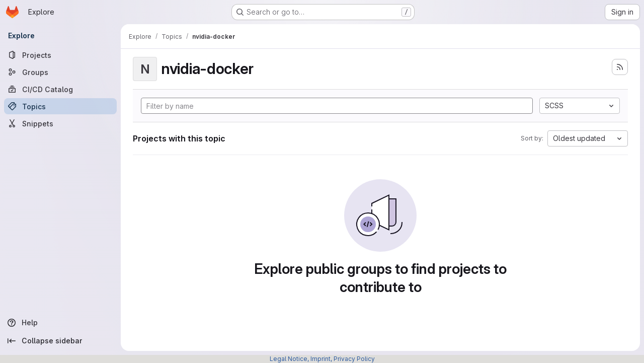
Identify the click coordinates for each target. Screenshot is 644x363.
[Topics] (60, 106)
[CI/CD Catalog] (60, 89)
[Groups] (60, 72)
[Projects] (60, 55)
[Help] (60, 323)
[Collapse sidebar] (60, 341)
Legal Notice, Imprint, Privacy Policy (322, 359)
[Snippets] (60, 123)
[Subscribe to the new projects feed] (620, 67)
